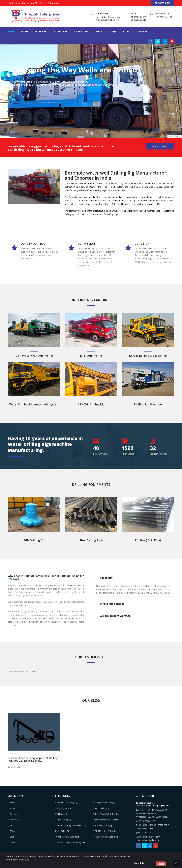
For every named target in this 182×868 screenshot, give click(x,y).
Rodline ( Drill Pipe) (148, 540)
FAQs (113, 32)
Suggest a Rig (163, 3)
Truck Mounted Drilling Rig (106, 837)
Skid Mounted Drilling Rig (106, 831)
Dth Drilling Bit (34, 540)
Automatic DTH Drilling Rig (66, 803)
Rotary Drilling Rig (62, 831)
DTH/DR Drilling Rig (91, 404)
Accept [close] (161, 864)
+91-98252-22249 (138, 20)
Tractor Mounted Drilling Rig (67, 837)
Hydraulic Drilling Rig (104, 825)
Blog (126, 32)
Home (11, 32)
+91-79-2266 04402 (146, 821)
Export (100, 32)
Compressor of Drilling (105, 803)
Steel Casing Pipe (91, 540)
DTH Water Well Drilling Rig (34, 356)
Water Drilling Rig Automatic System (34, 404)
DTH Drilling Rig (91, 356)
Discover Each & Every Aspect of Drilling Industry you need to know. (33, 759)
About (24, 32)
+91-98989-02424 (138, 17)
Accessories (60, 32)
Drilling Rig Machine (148, 404)
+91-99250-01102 (164, 17)
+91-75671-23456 (145, 828)
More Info (139, 863)
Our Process (81, 32)
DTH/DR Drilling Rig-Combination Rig (70, 825)
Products (41, 32)
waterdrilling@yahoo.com (108, 17)
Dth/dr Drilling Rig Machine (148, 356)
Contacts (142, 32)
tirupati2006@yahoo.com (108, 20)
